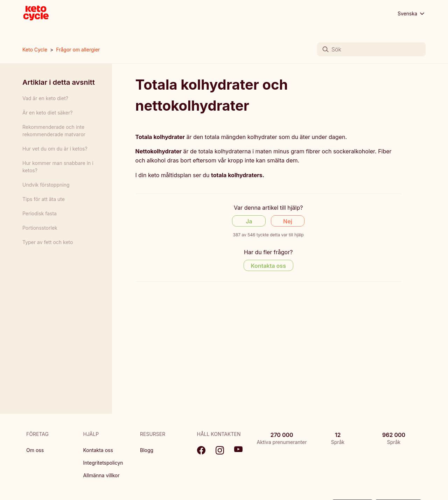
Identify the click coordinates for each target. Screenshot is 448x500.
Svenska (412, 14)
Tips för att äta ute (44, 199)
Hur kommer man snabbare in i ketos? (58, 167)
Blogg (147, 450)
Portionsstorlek (40, 228)
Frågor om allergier (78, 50)
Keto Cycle (35, 50)
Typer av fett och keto (48, 242)
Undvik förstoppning (46, 185)
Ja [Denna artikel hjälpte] (249, 221)
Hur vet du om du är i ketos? (55, 149)
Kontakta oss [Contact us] (268, 266)
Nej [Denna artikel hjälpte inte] (288, 221)
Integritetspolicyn (103, 463)
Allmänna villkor (101, 475)
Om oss (35, 450)
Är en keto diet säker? (47, 113)
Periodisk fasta (40, 213)
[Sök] (371, 49)
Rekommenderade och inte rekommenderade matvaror (54, 131)
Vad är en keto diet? (45, 98)
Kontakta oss (98, 450)
